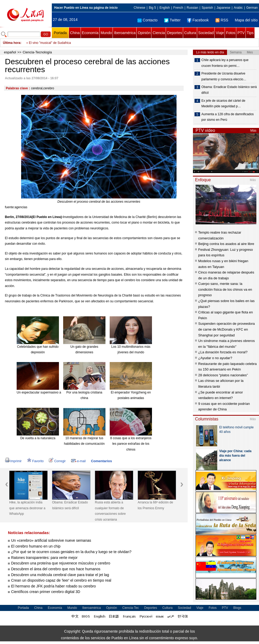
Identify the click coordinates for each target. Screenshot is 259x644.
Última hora (12, 43)
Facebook (198, 20)
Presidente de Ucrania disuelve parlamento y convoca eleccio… (224, 76)
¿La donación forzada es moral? (223, 352)
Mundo (106, 33)
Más (253, 131)
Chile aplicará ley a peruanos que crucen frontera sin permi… (225, 63)
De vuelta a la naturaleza (38, 438)
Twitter (172, 20)
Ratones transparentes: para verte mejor (44, 558)
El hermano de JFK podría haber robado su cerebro (54, 586)
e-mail (78, 461)
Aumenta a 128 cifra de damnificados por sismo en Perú (228, 117)
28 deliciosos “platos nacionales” (223, 375)
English (165, 8)
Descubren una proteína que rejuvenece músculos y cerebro (61, 563)
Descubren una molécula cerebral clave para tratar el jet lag (60, 575)
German (252, 8)
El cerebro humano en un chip (36, 546)
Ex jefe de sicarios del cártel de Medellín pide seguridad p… (223, 104)
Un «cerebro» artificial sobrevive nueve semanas (51, 540)
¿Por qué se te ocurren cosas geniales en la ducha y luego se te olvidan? (71, 552)
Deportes (175, 33)
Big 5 (152, 8)
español (10, 52)
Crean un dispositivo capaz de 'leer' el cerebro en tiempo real (61, 580)
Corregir (57, 461)
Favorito (35, 461)
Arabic (238, 8)
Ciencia (159, 33)
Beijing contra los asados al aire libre (226, 244)
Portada (60, 33)
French (178, 8)
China (75, 33)
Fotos (231, 33)
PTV (241, 33)
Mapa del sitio (246, 20)
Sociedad (206, 33)
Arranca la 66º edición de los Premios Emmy (155, 505)
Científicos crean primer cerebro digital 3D (46, 592)
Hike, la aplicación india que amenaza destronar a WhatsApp (27, 508)
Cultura (190, 33)
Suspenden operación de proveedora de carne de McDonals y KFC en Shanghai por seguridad (226, 329)
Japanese (223, 8)
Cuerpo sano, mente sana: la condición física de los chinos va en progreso (225, 289)
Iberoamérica (125, 33)
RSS (222, 20)
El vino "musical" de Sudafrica (50, 43)
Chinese (140, 8)
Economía (90, 33)
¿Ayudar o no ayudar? (215, 358)
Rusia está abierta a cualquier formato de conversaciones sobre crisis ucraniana (110, 511)
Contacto (147, 20)
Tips (250, 33)
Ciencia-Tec (131, 608)
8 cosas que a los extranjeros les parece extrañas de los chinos (131, 444)
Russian (192, 8)
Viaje (220, 33)
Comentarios (101, 461)
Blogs (237, 608)
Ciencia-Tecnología (37, 52)
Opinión (144, 33)
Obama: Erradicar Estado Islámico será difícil (70, 505)
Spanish (207, 8)
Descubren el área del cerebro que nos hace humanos (56, 569)
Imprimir (13, 461)
